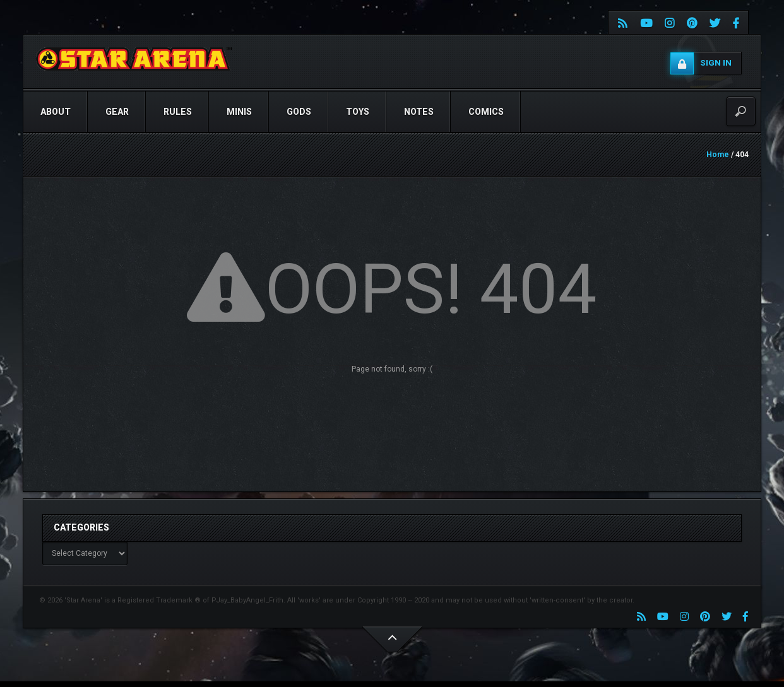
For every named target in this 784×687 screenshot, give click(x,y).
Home (718, 155)
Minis (239, 112)
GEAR (117, 112)
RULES (178, 112)
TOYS (358, 112)
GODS (299, 112)
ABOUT (56, 112)
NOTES (419, 112)
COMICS (486, 112)
